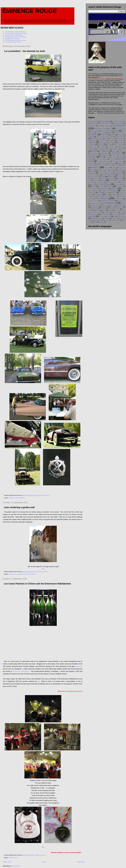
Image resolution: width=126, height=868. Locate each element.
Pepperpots (120, 186)
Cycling (99, 149)
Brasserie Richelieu (120, 133)
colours (102, 146)
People (109, 186)
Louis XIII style (94, 175)
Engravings (116, 153)
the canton (118, 211)
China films (103, 142)
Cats (106, 139)
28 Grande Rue (106, 123)
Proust (95, 196)
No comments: (46, 495)
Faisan (121, 155)
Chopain (121, 142)
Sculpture (95, 207)
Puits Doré (106, 196)
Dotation (94, 151)
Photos (114, 188)
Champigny (103, 140)
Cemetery (113, 139)
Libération (102, 173)
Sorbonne (119, 207)
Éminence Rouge (30, 11)
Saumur (113, 205)
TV (114, 216)
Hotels (114, 168)
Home (44, 862)
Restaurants (119, 199)
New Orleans (120, 180)
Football (100, 161)
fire (107, 157)
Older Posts (81, 862)
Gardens (112, 163)
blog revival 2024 (106, 131)
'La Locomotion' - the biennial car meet (24, 51)
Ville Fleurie (98, 220)
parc (123, 184)
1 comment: (43, 855)
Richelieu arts (121, 201)
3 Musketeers (119, 123)
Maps (103, 177)
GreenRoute (92, 165)
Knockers (112, 170)
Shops (104, 207)
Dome (123, 149)
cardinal (94, 139)
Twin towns (121, 216)
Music (103, 180)
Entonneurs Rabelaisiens (21, 671)
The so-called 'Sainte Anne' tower (16, 33)
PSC (100, 196)
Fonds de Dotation (101, 159)
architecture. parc (23, 574)
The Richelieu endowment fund (15, 32)
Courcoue (111, 148)
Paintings (107, 184)
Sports (96, 209)
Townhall (102, 216)
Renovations (32, 574)
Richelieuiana (109, 203)
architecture (119, 125)
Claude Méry (92, 146)
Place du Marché (109, 191)
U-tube (107, 218)
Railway (115, 196)
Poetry (106, 192)
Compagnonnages (113, 146)
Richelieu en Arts (95, 203)
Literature (119, 173)
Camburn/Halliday (102, 137)
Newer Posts (7, 862)
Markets (111, 177)
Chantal (112, 140)
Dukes (107, 151)
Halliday (110, 165)
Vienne (121, 218)
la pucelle (101, 171)
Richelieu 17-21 (93, 201)
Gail (97, 163)
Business (104, 135)
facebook (114, 155)
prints (107, 194)
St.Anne (103, 209)
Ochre (99, 184)
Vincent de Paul (116, 220)
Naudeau (112, 180)
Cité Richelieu (119, 144)
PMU (100, 192)
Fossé (107, 161)
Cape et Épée (120, 137)
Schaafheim (121, 205)
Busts (113, 135)
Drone (101, 151)
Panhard (117, 184)
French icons (118, 161)
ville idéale (106, 220)
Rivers (123, 203)
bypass (121, 135)
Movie (120, 178)
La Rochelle (109, 171)
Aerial (100, 126)
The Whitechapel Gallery (13, 42)
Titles (122, 212)
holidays (107, 168)
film (101, 157)
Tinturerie (115, 212)
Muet (90, 180)
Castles (100, 138)
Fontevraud (112, 159)
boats (124, 131)
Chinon (16, 858)
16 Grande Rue (13, 574)
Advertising (92, 126)
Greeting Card (101, 165)
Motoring (22, 498)
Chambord (120, 139)
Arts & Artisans (121, 129)
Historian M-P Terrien (12, 39)
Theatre (107, 212)
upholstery (115, 218)
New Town (91, 182)
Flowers (91, 159)
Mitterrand (97, 179)
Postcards (99, 194)
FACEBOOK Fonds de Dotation (15, 37)
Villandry (91, 220)
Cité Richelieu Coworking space (16, 40)
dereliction (115, 149)
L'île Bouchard (121, 170)
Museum (96, 180)
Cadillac (11, 498)
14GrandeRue (105, 121)
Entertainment (93, 155)
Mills (90, 178)
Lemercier (92, 173)
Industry (92, 170)
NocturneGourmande (112, 182)
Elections (104, 153)
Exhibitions (105, 155)
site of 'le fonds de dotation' (14, 35)
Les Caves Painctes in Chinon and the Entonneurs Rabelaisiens (38, 584)
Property (114, 194)
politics (113, 192)
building (94, 135)
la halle (92, 171)
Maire (112, 175)
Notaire (123, 182)
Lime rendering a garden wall (19, 507)
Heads (117, 165)
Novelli (93, 184)
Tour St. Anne (93, 214)
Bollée (92, 133)
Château (92, 142)
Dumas (115, 151)
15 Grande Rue (117, 122)
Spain (90, 209)
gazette (121, 163)
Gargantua (79, 666)
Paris (94, 186)
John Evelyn (104, 170)
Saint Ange (106, 205)
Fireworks (114, 157)
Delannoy (107, 149)
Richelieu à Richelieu (108, 201)
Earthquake (122, 151)
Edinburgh (94, 153)
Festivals (16, 498)
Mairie (121, 175)
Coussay (120, 148)
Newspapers (100, 182)
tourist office (105, 214)
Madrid (105, 175)
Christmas (92, 144)
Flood (121, 157)
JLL (98, 170)
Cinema (109, 144)
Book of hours (101, 133)
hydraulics (122, 168)
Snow (112, 207)
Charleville (120, 140)
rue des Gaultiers (95, 205)
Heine (123, 165)
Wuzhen (102, 222)
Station (110, 209)
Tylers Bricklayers (97, 218)
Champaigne (92, 140)
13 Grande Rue (93, 121)
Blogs (116, 131)
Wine (95, 222)
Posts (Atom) (16, 866)
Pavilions (102, 186)
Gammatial (104, 163)
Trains (109, 216)
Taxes (111, 211)
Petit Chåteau (93, 189)
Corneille (103, 148)
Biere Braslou (94, 131)
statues (117, 209)
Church (101, 144)
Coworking (92, 149)
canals (111, 137)
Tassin (104, 211)
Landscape (119, 171)
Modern (104, 179)
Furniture (91, 163)
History (95, 167)
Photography (104, 189)
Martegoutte (120, 177)
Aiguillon (107, 126)
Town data (116, 214)
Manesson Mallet (93, 177)
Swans (98, 211)
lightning (110, 173)
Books (110, 133)
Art (110, 128)
